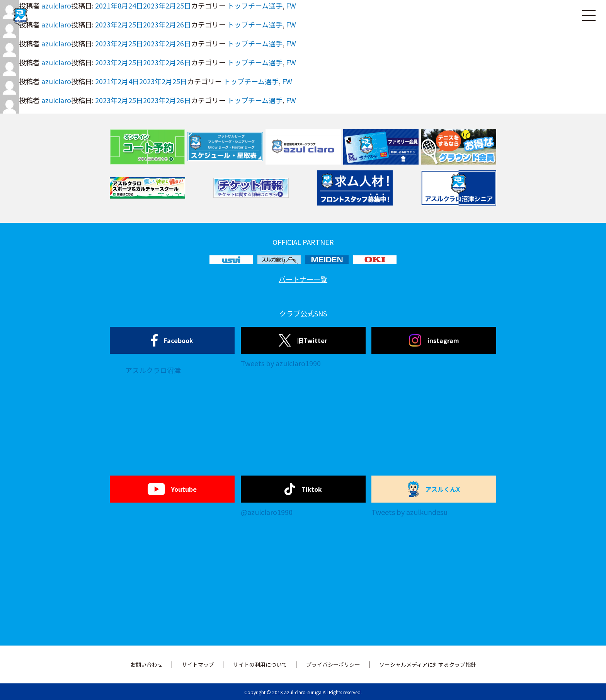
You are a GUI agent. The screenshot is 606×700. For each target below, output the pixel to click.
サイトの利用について (260, 664)
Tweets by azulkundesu (409, 512)
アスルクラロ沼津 (153, 370)
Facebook (172, 340)
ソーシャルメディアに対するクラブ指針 (428, 664)
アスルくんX (434, 489)
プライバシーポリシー (333, 664)
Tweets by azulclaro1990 (281, 363)
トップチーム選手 (255, 43)
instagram (434, 340)
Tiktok (303, 489)
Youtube (172, 489)
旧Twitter (303, 340)
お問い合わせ (146, 664)
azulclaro (56, 43)
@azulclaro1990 (267, 512)
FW (291, 43)
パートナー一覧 (303, 279)
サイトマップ (198, 664)
